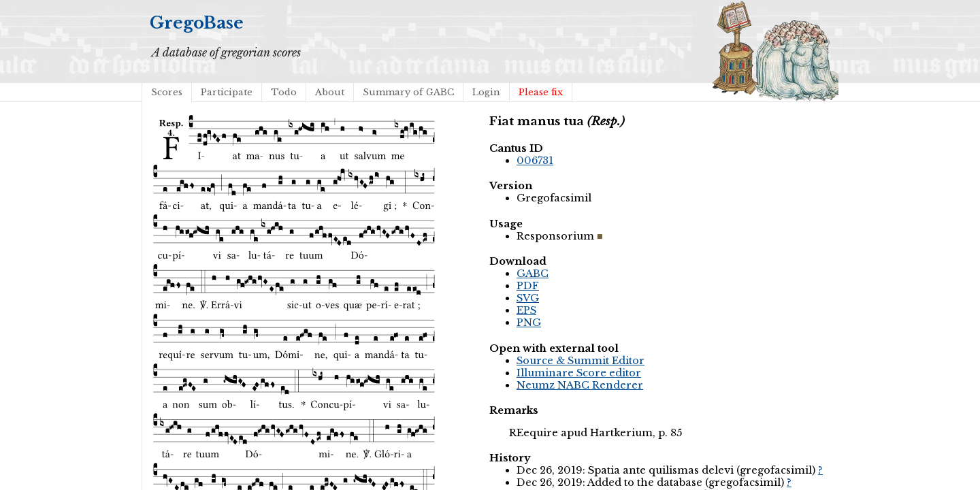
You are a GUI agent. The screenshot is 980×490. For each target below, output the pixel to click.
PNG (529, 323)
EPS (526, 310)
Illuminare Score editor (579, 373)
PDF (528, 286)
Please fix (541, 92)
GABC (533, 274)
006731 (535, 161)
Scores (167, 92)
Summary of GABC (408, 92)
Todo (284, 92)
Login (486, 92)
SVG (528, 298)
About (330, 92)
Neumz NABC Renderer (580, 385)
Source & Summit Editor (581, 361)
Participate (227, 92)
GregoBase (197, 23)
